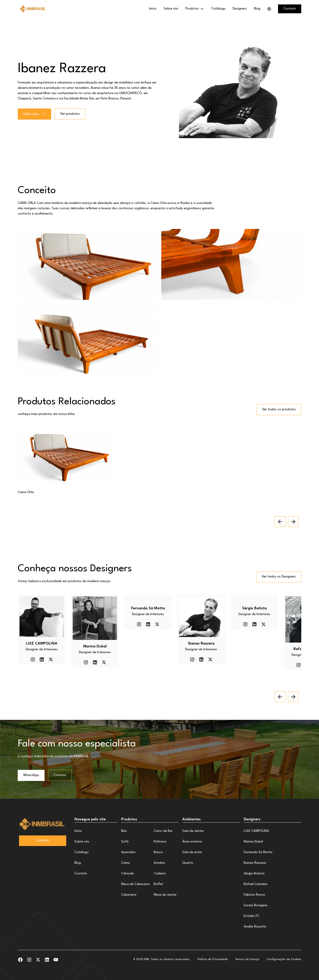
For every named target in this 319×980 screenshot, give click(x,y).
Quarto (188, 863)
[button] (195, 9)
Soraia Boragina (256, 905)
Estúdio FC (252, 916)
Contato (60, 775)
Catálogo (218, 9)
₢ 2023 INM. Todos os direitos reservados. (162, 959)
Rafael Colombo (256, 884)
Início (153, 9)
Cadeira (160, 874)
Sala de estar (192, 852)
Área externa (192, 842)
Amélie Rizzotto (255, 927)
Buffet (158, 884)
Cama (125, 863)
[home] (33, 9)
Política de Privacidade (213, 959)
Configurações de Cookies (284, 959)
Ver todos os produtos (279, 410)
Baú (124, 831)
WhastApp (31, 775)
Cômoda (127, 874)
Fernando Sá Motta (258, 852)
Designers (240, 9)
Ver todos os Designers (279, 577)
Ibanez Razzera (255, 863)
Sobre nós (171, 9)
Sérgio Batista (254, 874)
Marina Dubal (253, 842)
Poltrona (160, 842)
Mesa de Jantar (165, 895)
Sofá (125, 842)
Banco (158, 852)
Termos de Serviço (247, 959)
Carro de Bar (163, 831)
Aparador (128, 852)
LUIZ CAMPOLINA (256, 831)
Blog (257, 9)
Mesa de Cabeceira (135, 884)
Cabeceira (129, 895)
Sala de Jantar (193, 831)
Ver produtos (70, 114)
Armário (159, 863)
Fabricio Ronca (254, 895)
